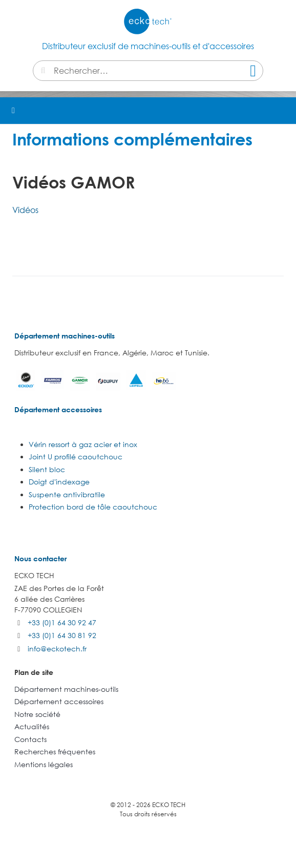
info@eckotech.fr (57, 649)
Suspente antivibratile (67, 494)
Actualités (32, 726)
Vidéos (25, 210)
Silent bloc (47, 469)
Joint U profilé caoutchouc (76, 457)
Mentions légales (44, 764)
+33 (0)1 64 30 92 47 (62, 622)
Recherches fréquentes (55, 751)
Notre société (37, 714)
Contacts (30, 739)
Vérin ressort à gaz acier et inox (83, 444)
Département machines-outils (65, 336)
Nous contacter (40, 558)
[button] (283, 111)
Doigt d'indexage (59, 482)
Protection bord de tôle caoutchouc (93, 507)
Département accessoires (58, 409)
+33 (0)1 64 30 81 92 (62, 635)
